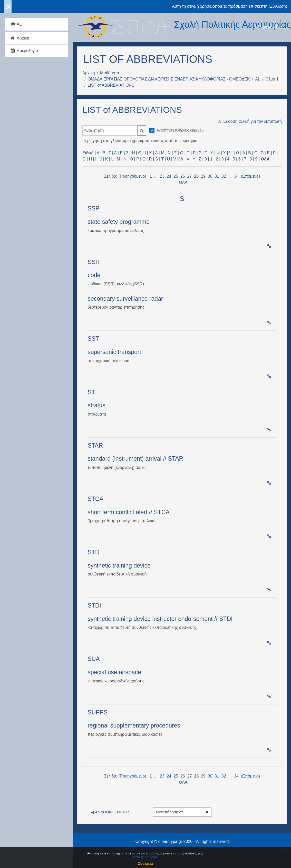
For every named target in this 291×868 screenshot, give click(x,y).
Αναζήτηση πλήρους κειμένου (180, 130)
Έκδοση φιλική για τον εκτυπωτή (252, 121)
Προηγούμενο (132, 176)
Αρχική (89, 73)
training (122, 566)
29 (203, 176)
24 (169, 176)
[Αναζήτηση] (109, 130)
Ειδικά (88, 153)
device (142, 566)
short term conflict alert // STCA (129, 512)
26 (183, 176)
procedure (164, 725)
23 (162, 176)
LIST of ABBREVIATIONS (111, 85)
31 (217, 176)
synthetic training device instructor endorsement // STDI (160, 619)
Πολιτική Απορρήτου (145, 857)
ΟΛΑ (183, 182)
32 (224, 176)
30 (210, 176)
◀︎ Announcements (111, 812)
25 (176, 176)
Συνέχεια (145, 863)
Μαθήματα (110, 73)
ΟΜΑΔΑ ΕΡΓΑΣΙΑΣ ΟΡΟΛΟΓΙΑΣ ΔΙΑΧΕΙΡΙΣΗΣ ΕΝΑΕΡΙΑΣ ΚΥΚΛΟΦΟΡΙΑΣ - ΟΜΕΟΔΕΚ (169, 79)
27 (190, 176)
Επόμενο (250, 176)
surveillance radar (140, 299)
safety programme (126, 222)
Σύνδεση (278, 6)
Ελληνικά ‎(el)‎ (267, 27)
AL (258, 79)
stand (95, 459)
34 (236, 176)
